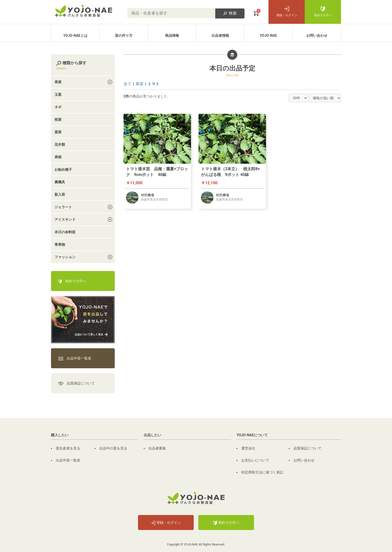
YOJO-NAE (268, 35)
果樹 (58, 157)
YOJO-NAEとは (75, 35)
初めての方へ (323, 12)
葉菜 (58, 132)
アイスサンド (65, 219)
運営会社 (248, 448)
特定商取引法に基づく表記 (262, 472)
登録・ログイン (287, 12)
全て (127, 84)
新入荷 (60, 194)
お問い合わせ (317, 35)
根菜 (58, 119)
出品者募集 (157, 448)
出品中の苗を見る (113, 448)
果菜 (139, 84)
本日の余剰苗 (65, 232)
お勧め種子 (63, 169)
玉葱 (58, 94)
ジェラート (63, 207)
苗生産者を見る (68, 448)
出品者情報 (220, 35)
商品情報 (172, 35)
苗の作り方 (124, 35)
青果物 (60, 244)
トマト (153, 84)
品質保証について (77, 383)
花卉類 (60, 144)
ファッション (65, 257)
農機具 (60, 182)
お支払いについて (255, 460)
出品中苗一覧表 (75, 358)
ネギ (58, 107)
